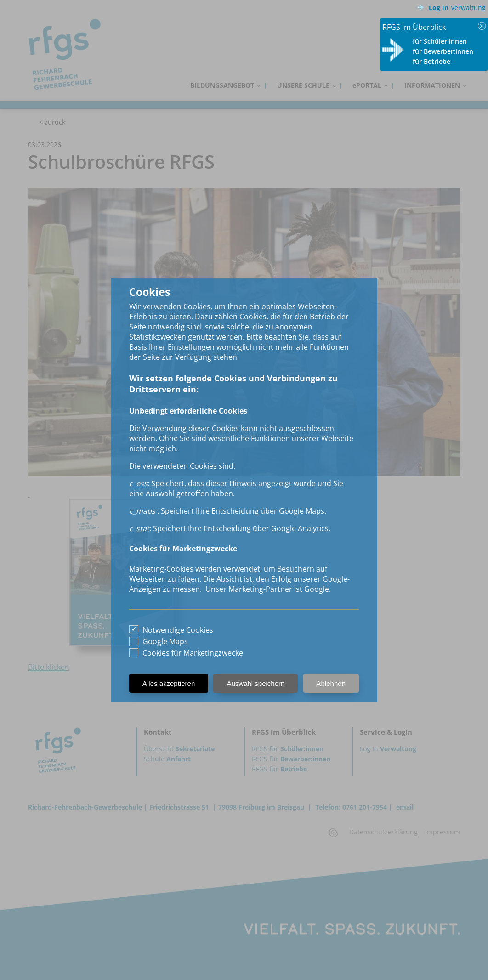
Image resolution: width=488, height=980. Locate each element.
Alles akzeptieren (169, 683)
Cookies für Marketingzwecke (193, 653)
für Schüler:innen (440, 41)
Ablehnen (331, 683)
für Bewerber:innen (443, 51)
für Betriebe (431, 61)
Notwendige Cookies (178, 630)
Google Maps (165, 641)
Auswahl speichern (255, 683)
